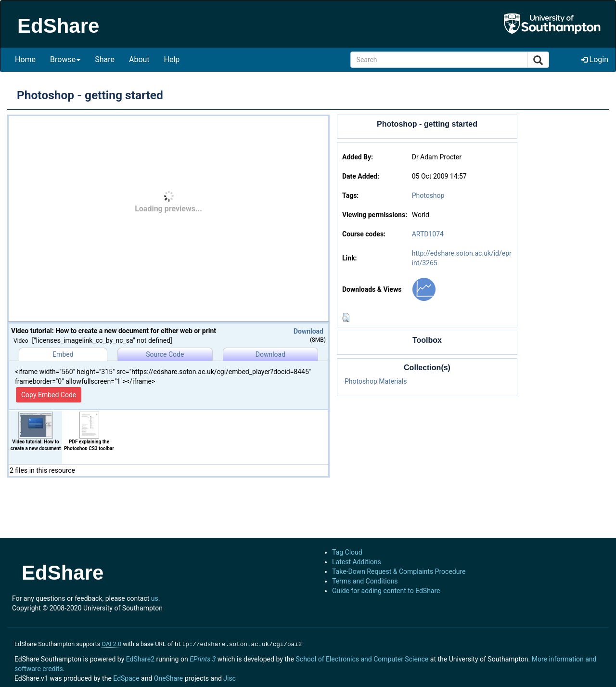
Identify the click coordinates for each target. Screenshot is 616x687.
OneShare (168, 677)
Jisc (230, 677)
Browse (65, 59)
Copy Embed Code (49, 395)
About (139, 59)
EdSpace (126, 677)
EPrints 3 (203, 658)
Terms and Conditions (365, 581)
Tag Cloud (347, 552)
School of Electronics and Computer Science (362, 658)
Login (595, 59)
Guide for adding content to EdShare (386, 591)
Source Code (165, 354)
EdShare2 (140, 658)
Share (105, 59)
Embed (63, 354)
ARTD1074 (428, 234)
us (155, 598)
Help (172, 59)
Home (25, 59)
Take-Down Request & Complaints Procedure (399, 571)
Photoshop (428, 195)
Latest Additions (357, 562)
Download (308, 331)
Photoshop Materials (376, 381)
